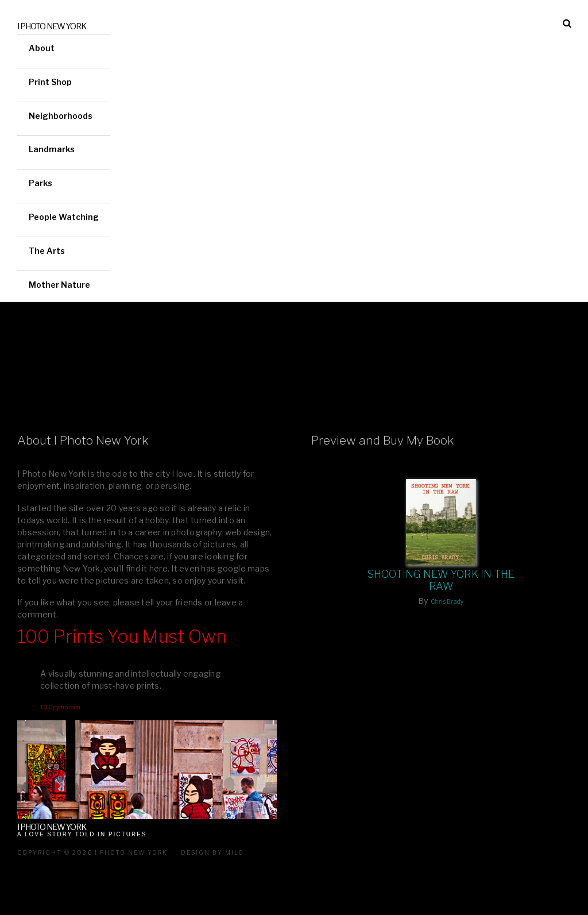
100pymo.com (60, 707)
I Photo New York (52, 26)
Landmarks (52, 149)
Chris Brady (447, 601)
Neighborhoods (61, 116)
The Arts (47, 251)
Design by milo (212, 852)
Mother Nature (59, 285)
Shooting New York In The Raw (441, 580)
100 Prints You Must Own (122, 636)
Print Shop (50, 82)
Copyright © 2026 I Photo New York (92, 852)
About (42, 48)
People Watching (64, 217)
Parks (40, 183)
